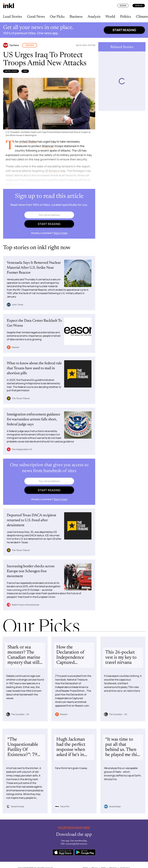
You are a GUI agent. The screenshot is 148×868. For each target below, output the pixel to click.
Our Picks (57, 17)
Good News (36, 17)
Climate (142, 17)
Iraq (25, 71)
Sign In (123, 6)
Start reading (124, 30)
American (48, 146)
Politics (125, 17)
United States (11, 71)
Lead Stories (13, 17)
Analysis (94, 17)
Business (76, 17)
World (110, 17)
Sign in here (61, 233)
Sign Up (139, 6)
